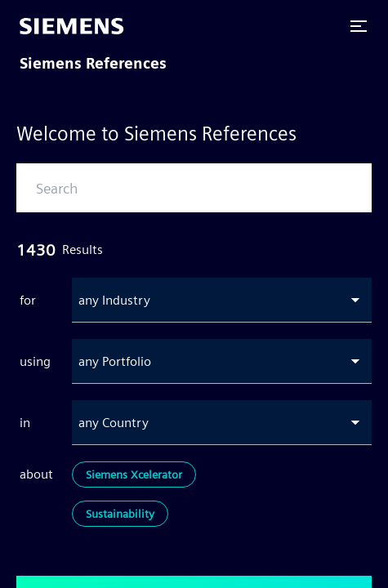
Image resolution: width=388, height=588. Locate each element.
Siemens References (93, 63)
